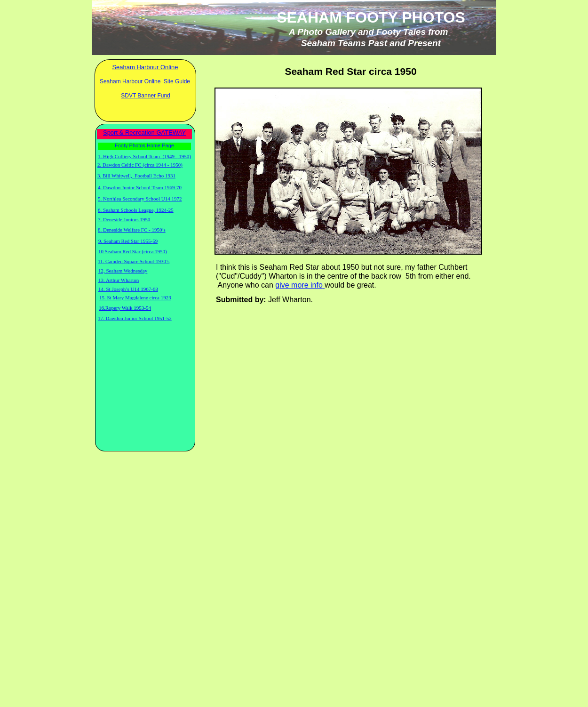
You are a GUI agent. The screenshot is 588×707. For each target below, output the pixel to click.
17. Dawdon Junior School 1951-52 (135, 318)
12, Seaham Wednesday (123, 271)
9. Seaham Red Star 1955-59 (128, 241)
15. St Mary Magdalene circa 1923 (135, 297)
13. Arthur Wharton (119, 280)
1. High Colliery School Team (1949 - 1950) (144, 156)
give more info (299, 285)
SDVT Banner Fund (146, 96)
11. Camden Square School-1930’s (134, 261)
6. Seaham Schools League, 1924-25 (136, 210)
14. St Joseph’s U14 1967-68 (128, 289)
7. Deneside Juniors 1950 (124, 219)
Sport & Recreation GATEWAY (144, 133)
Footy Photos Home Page (144, 145)
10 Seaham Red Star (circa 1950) (133, 251)
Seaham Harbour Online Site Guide (145, 81)
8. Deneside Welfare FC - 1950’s (132, 230)
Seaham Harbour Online (145, 67)
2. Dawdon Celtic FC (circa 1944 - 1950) (140, 165)
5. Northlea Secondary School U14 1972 (140, 199)
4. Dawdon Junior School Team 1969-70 (140, 187)
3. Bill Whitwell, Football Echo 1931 (136, 176)
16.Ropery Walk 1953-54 (125, 308)
